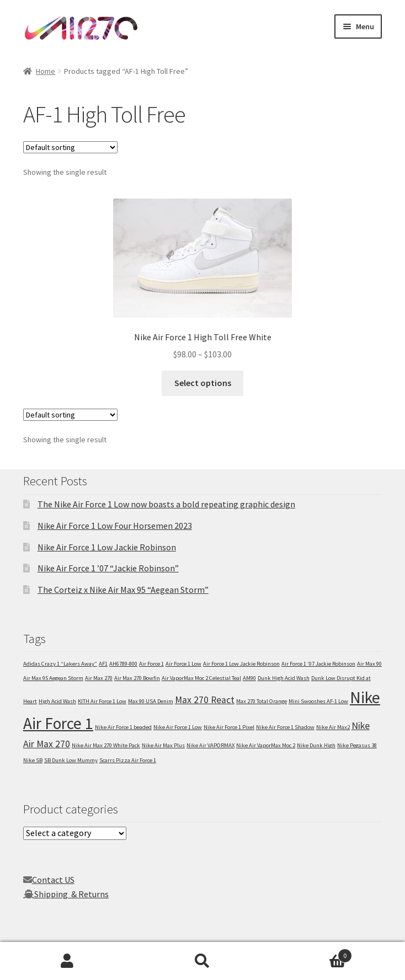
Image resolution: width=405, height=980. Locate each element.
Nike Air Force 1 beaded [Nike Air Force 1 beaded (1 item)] (123, 727)
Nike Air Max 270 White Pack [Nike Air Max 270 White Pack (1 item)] (106, 745)
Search (203, 961)
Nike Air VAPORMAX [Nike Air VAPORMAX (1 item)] (211, 745)
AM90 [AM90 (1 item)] (249, 678)
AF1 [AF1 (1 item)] (103, 664)
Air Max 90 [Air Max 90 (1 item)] (369, 664)
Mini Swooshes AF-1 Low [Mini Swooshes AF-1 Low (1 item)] (318, 701)
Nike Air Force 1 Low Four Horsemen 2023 (115, 526)
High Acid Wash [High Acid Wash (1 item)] (57, 701)
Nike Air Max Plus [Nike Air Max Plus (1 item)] (163, 745)
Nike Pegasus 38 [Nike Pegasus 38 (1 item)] (357, 745)
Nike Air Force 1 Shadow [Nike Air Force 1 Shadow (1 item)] (285, 727)
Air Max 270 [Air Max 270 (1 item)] (99, 678)
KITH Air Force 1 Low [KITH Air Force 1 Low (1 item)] (102, 701)
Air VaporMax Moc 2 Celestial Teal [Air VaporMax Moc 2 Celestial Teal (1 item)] (201, 678)
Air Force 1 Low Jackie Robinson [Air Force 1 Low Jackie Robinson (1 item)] (241, 664)
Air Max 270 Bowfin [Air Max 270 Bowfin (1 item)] (137, 678)
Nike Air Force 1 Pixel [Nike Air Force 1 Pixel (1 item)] (229, 727)
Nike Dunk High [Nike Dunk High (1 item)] (316, 745)
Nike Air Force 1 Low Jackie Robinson (107, 547)
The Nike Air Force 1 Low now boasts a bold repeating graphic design (166, 504)
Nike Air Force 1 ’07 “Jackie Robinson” (108, 568)
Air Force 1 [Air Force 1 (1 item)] (151, 664)
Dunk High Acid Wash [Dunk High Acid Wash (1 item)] (284, 678)
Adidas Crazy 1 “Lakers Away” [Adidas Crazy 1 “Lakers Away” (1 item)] (60, 664)
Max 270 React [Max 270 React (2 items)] (205, 700)
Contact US (53, 880)
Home (46, 71)
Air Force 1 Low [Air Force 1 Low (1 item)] (183, 664)
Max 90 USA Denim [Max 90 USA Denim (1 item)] (151, 701)
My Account (68, 961)
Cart (311, 953)
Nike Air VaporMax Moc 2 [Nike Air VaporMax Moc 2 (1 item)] (266, 745)
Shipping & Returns (71, 894)
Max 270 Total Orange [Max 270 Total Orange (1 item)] (262, 701)
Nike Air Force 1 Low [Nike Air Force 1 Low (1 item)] (178, 727)
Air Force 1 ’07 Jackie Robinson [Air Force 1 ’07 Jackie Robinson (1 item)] (318, 664)
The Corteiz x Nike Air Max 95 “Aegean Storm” (123, 590)
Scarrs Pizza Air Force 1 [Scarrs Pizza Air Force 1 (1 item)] (128, 760)
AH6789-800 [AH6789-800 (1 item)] (123, 664)
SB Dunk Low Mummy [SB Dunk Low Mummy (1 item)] (71, 760)
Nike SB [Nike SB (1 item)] (33, 760)
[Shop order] (70, 147)
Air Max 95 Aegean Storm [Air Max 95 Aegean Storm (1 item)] (53, 678)
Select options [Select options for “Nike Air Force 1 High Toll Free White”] (203, 383)
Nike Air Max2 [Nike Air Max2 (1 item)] (333, 727)
